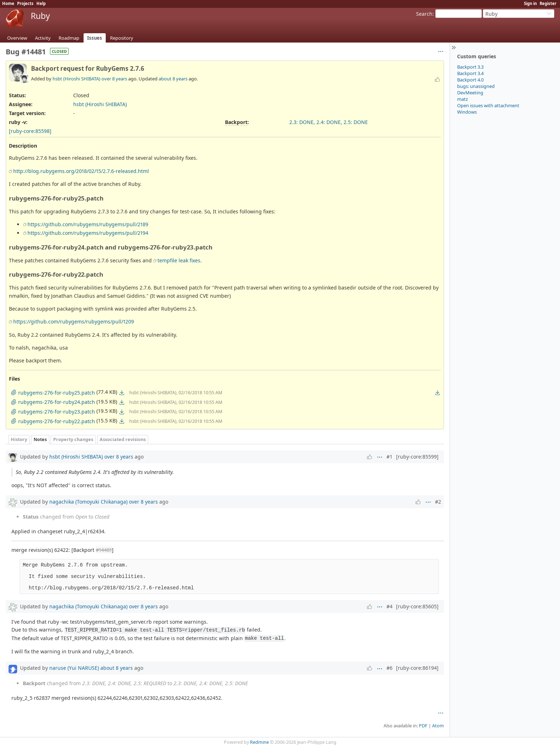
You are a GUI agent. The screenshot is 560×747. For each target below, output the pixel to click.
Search (424, 14)
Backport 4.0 (470, 80)
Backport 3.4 (470, 73)
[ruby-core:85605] (417, 606)
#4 (389, 606)
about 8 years (173, 79)
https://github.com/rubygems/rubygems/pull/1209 (74, 321)
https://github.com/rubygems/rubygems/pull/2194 (88, 233)
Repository (122, 38)
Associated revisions (123, 439)
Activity (43, 38)
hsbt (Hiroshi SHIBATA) (76, 79)
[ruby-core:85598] (30, 131)
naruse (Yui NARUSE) (74, 668)
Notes (40, 439)
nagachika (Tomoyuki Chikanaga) (88, 502)
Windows (467, 112)
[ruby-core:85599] (417, 457)
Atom (438, 726)
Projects (25, 3)
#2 (438, 502)
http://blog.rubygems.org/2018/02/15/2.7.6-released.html (81, 171)
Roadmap (69, 38)
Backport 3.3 (470, 67)
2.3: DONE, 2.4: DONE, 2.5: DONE (329, 122)
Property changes (73, 439)
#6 (389, 668)
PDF (423, 726)
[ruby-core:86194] (417, 668)
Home (8, 3)
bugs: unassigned (476, 86)
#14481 (104, 550)
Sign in (530, 3)
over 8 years (114, 79)
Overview (17, 38)
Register (548, 3)
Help (41, 3)
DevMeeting (470, 93)
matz (462, 99)
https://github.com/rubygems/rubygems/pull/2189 (88, 224)
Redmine (259, 742)
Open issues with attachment (488, 105)
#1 (389, 457)
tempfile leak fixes (179, 260)
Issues (95, 38)
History (19, 439)
